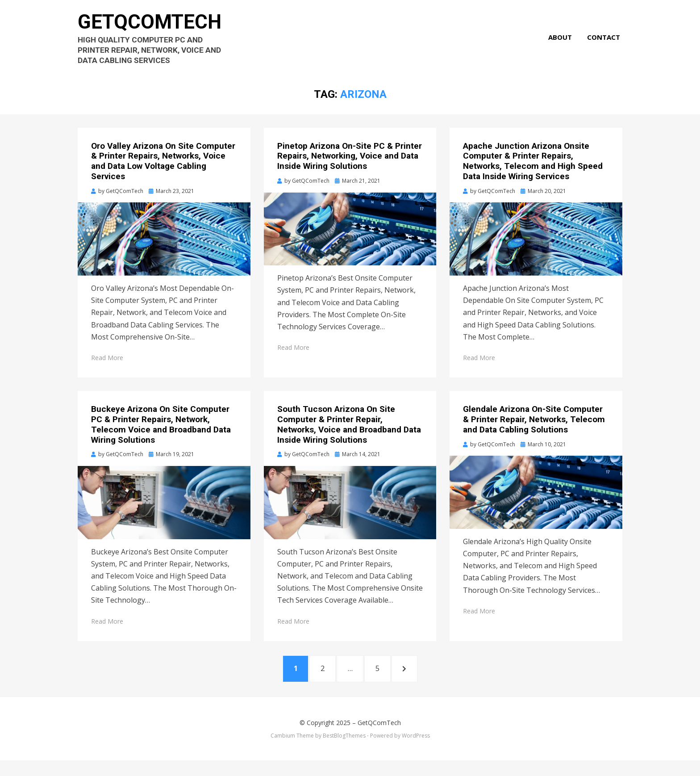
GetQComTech (155, 27)
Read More (107, 370)
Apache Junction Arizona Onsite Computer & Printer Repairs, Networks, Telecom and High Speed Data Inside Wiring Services (533, 173)
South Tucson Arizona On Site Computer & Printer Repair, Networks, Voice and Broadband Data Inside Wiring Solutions (349, 436)
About (562, 43)
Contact (606, 43)
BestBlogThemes (344, 751)
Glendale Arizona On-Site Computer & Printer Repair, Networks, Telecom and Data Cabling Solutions (534, 431)
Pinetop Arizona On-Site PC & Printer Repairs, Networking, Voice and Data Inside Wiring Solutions (350, 168)
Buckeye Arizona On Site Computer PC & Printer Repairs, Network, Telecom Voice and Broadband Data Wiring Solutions (161, 436)
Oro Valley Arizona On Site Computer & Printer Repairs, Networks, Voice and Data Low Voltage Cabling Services (163, 173)
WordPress (416, 751)
